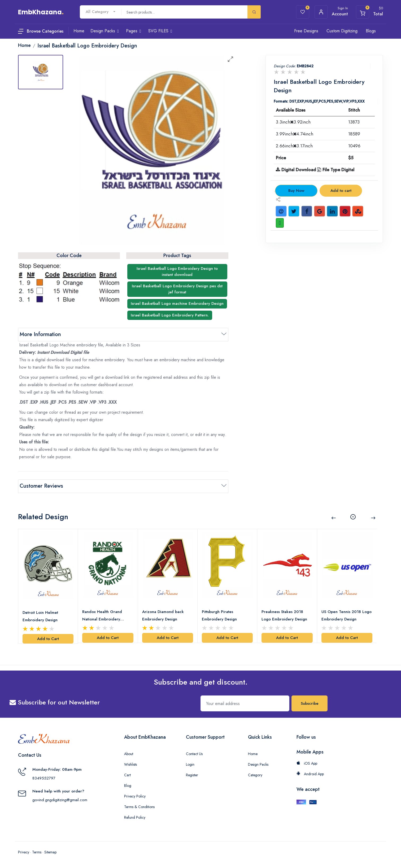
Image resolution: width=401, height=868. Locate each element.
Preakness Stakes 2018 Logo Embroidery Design (284, 615)
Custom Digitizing (342, 31)
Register (192, 775)
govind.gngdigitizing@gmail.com (60, 800)
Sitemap (50, 852)
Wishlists (130, 764)
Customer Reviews (41, 486)
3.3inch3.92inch (293, 122)
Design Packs (258, 764)
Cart (127, 775)
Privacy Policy (135, 796)
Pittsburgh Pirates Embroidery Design (219, 615)
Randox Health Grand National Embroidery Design (102, 616)
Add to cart (341, 191)
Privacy (24, 852)
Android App (310, 774)
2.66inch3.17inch (294, 146)
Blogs (371, 31)
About (129, 754)
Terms (37, 852)
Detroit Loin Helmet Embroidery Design (40, 616)
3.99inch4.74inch (295, 134)
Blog (128, 786)
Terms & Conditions (139, 807)
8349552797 (44, 778)
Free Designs (306, 31)
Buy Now (296, 191)
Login (190, 764)
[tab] (41, 72)
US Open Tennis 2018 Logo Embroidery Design (346, 615)
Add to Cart (48, 639)
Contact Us (194, 754)
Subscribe (310, 703)
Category (255, 775)
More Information (40, 334)
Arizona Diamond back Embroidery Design (163, 615)
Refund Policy (135, 817)
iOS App (307, 763)
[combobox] (101, 12)
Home (253, 754)
